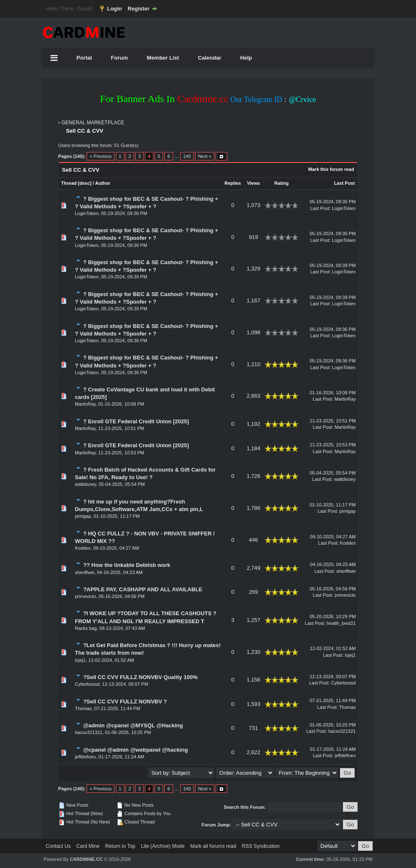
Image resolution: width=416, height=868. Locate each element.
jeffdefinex (85, 757)
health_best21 (341, 623)
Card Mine (88, 846)
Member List (163, 58)
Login (115, 9)
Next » (205, 156)
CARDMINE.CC (86, 859)
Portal (84, 58)
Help (246, 58)
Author (103, 183)
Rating (282, 183)
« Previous (100, 156)
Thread (69, 183)
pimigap (83, 516)
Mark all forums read (213, 846)
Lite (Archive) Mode (163, 846)
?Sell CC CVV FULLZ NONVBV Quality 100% (140, 677)
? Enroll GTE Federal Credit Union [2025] (136, 421)
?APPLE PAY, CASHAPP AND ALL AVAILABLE (143, 589)
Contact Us (58, 846)
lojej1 (80, 660)
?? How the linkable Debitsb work (127, 565)
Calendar (210, 58)
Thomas (83, 708)
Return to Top (120, 846)
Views (254, 183)
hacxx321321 (88, 732)
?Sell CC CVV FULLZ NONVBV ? (125, 701)
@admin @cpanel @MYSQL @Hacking (133, 725)
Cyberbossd (87, 684)
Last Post (345, 183)
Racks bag (86, 628)
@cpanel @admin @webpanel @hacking (136, 750)
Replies (233, 183)
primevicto (85, 596)
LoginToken (87, 213)
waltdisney (86, 484)
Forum (119, 58)
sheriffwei (84, 572)
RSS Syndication (261, 846)
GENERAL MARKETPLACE (93, 123)
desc (85, 183)
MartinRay (85, 404)
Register (139, 9)
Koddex (83, 548)
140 (187, 156)
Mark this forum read (331, 169)
